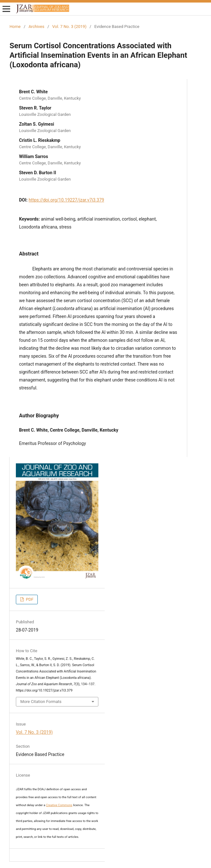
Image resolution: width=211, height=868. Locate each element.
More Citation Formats (41, 702)
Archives (36, 27)
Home (15, 27)
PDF (29, 599)
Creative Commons (59, 805)
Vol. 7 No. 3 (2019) (69, 27)
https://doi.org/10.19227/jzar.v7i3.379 (66, 200)
